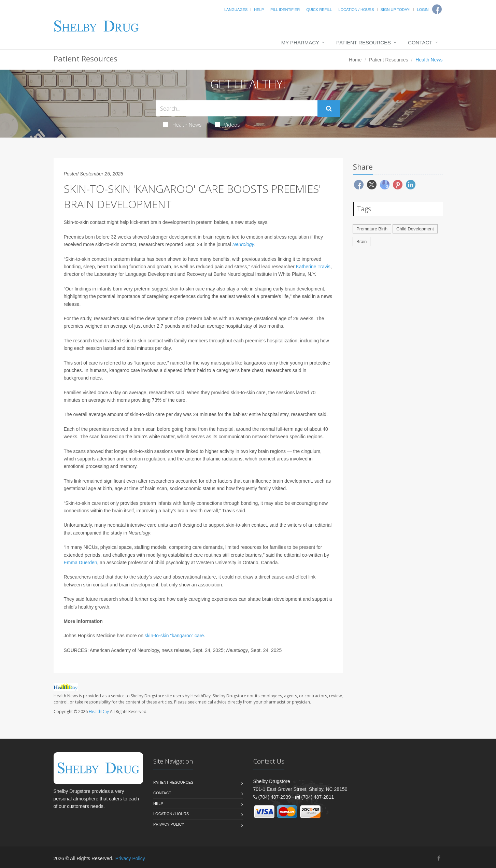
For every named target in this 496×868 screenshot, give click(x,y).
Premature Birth (372, 229)
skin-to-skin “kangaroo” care (174, 636)
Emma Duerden (81, 563)
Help (259, 10)
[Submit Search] (329, 109)
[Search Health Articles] (237, 108)
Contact (420, 42)
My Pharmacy (300, 42)
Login (423, 10)
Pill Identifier (285, 10)
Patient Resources (364, 42)
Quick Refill (319, 10)
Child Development (415, 229)
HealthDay (99, 712)
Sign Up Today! (396, 10)
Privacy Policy (169, 824)
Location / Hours (356, 10)
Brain (362, 241)
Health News (182, 125)
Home (355, 60)
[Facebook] (439, 858)
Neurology (243, 244)
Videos (227, 125)
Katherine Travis (313, 267)
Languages (236, 10)
